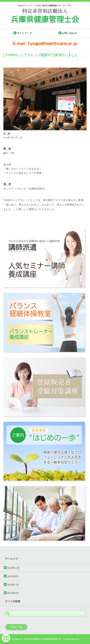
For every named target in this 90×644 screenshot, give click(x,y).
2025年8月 (13, 576)
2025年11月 (13, 568)
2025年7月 (13, 585)
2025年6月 (13, 593)
